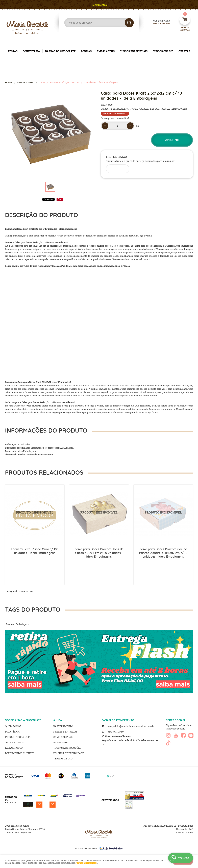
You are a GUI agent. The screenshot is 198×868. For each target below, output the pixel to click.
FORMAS (86, 51)
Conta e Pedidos (159, 24)
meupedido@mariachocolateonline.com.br (131, 726)
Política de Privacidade (69, 753)
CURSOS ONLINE (163, 51)
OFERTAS (184, 51)
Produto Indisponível (35, 514)
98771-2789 (115, 732)
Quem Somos (13, 726)
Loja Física (12, 732)
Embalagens (22, 624)
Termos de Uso (63, 759)
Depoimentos (99, 5)
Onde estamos (14, 742)
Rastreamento (63, 726)
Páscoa (10, 624)
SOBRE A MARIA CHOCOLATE (23, 720)
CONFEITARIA (31, 51)
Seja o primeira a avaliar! (115, 118)
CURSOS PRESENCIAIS (134, 51)
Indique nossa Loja (18, 737)
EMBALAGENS (106, 51)
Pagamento (61, 742)
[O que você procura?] (129, 23)
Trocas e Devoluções (67, 748)
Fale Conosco (14, 748)
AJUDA (58, 720)
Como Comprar (63, 737)
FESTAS (13, 51)
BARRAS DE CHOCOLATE (60, 51)
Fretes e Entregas (65, 732)
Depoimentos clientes (20, 753)
